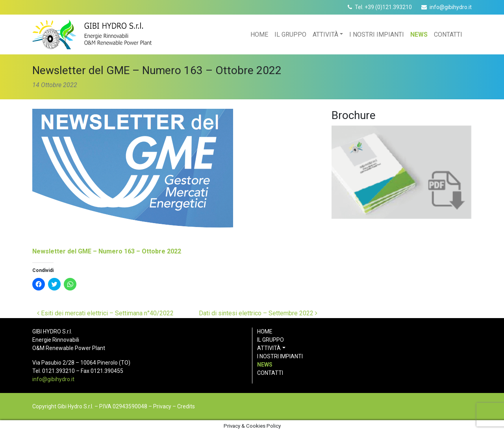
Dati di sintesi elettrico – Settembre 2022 (258, 313)
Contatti (448, 34)
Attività (325, 34)
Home (259, 34)
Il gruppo (290, 34)
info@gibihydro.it (451, 7)
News (419, 34)
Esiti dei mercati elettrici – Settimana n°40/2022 (105, 313)
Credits (186, 406)
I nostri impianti (377, 34)
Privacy (162, 406)
